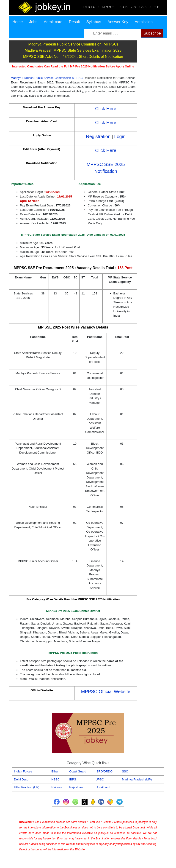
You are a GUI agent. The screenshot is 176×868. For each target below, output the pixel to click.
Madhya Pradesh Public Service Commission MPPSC (47, 78)
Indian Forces (23, 771)
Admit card (53, 22)
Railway (57, 787)
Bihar (55, 771)
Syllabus (94, 22)
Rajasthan (76, 787)
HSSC (55, 779)
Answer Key (118, 22)
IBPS (73, 779)
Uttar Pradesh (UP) (27, 787)
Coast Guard (78, 771)
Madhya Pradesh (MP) (137, 779)
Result (74, 22)
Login (120, 136)
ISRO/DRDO (104, 771)
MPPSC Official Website (106, 692)
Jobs (33, 22)
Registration (98, 136)
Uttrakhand (103, 787)
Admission (144, 22)
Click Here (106, 109)
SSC (125, 771)
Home (18, 22)
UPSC (100, 779)
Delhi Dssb (21, 779)
